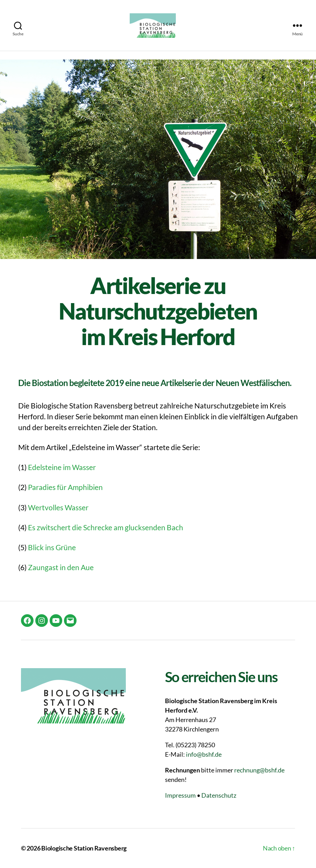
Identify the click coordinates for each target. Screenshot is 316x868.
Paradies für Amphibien (65, 487)
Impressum (180, 795)
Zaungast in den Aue (61, 567)
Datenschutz (219, 795)
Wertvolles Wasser (58, 507)
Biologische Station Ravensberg (84, 848)
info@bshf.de (204, 754)
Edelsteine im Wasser (62, 467)
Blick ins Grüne (52, 547)
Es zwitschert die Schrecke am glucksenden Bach (106, 527)
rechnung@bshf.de (259, 770)
